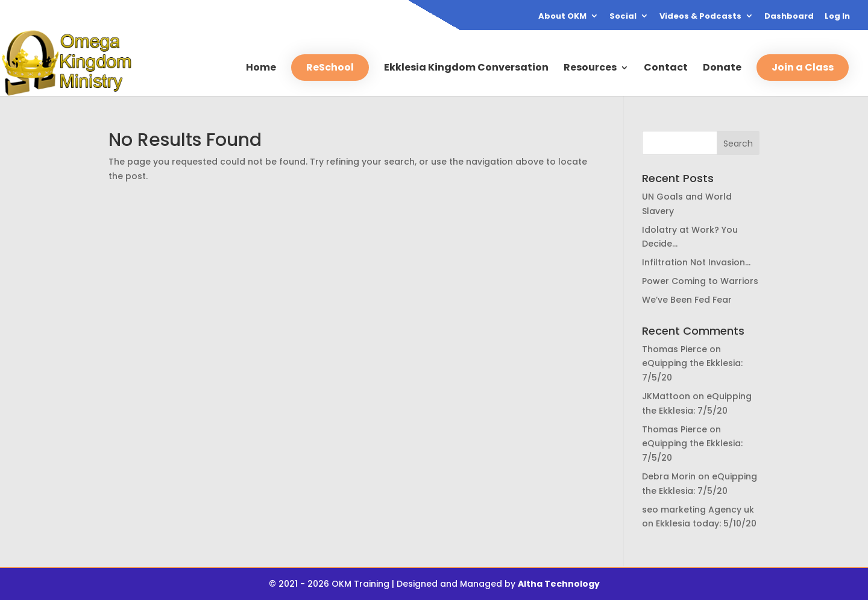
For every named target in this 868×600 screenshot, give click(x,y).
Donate (722, 69)
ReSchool (330, 67)
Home (261, 69)
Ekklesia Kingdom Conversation (466, 69)
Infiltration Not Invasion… (696, 262)
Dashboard (789, 17)
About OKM (562, 17)
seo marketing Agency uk (698, 510)
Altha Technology (559, 584)
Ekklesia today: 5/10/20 (706, 523)
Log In (837, 17)
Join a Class (803, 67)
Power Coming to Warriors (700, 281)
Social (623, 17)
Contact (666, 69)
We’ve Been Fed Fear (687, 300)
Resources (590, 69)
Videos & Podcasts (700, 17)
